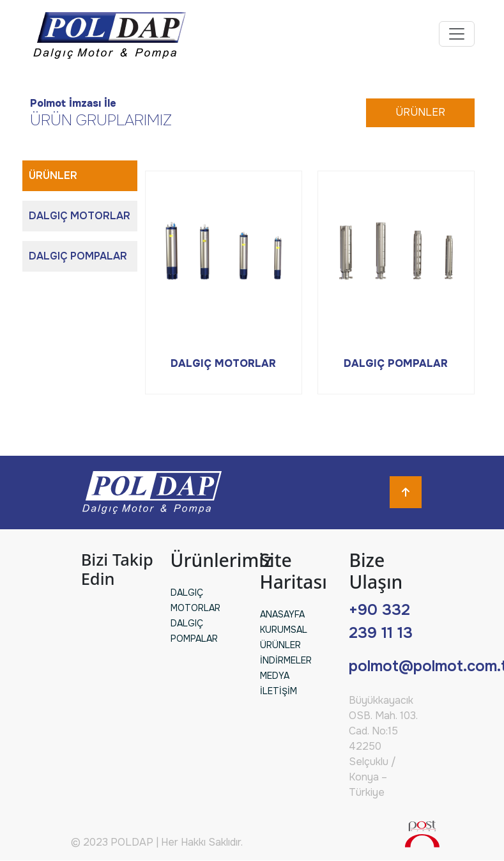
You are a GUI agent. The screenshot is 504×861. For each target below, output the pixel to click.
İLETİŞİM (279, 691)
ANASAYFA (282, 614)
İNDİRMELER (286, 660)
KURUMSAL (284, 630)
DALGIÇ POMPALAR (78, 256)
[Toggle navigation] (457, 34)
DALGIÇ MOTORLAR (80, 216)
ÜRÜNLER (420, 112)
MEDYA (275, 676)
